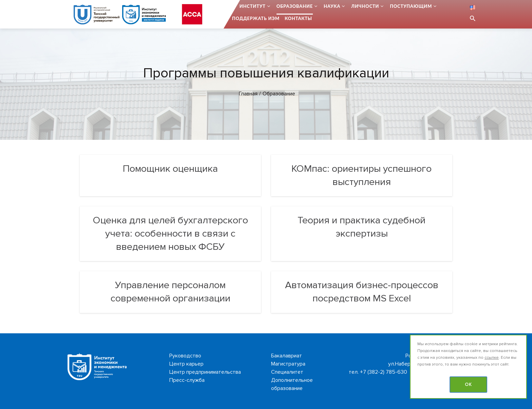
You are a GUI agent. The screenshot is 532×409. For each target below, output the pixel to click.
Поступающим (411, 6)
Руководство (185, 356)
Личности (365, 6)
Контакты (298, 18)
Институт (253, 6)
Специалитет (287, 372)
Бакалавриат (287, 356)
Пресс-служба (187, 380)
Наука (332, 6)
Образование (295, 6)
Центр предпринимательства (205, 372)
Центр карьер (186, 364)
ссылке (492, 358)
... (232, 6)
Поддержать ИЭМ (256, 18)
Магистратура (288, 364)
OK (468, 385)
